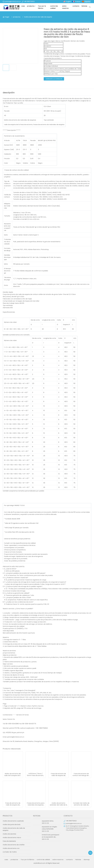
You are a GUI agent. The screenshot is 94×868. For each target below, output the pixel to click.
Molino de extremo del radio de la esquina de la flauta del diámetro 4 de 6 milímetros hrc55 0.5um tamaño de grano (13, 775)
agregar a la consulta (54, 79)
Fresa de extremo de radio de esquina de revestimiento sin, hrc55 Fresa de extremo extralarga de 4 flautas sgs (58, 775)
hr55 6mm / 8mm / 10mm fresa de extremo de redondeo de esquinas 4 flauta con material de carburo (36, 775)
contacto (76, 6)
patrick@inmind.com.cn (13, 1)
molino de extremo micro (12, 838)
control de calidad (54, 7)
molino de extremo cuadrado (13, 821)
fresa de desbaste (9, 841)
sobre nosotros (65, 7)
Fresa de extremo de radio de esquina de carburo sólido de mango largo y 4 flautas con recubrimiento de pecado (13, 804)
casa (23, 6)
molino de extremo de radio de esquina (38, 17)
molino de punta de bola (12, 825)
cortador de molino (10, 852)
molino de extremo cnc (11, 848)
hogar (7, 17)
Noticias (84, 6)
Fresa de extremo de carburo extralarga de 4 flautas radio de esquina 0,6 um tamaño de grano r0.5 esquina (81, 775)
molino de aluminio (9, 834)
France (78, 2)
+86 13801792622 (29, 1)
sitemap (87, 860)
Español (87, 2)
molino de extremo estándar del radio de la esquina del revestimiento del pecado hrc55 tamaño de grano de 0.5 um (58, 804)
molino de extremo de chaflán (14, 845)
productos (31, 6)
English (68, 2)
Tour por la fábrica (42, 7)
